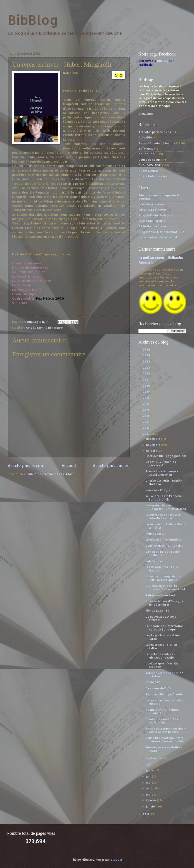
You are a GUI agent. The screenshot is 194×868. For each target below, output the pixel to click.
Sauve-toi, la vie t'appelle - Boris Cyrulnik (165, 498)
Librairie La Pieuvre (152, 210)
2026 (147, 349)
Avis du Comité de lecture (44, 328)
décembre (154, 439)
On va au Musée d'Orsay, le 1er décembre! (164, 603)
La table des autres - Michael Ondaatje (160, 656)
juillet (151, 770)
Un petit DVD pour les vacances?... (161, 463)
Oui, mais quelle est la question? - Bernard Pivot (165, 587)
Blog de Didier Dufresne (156, 215)
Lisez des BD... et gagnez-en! (166, 456)
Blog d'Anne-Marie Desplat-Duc (161, 232)
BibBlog (33, 20)
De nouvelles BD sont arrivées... (161, 618)
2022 (147, 373)
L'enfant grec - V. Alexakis (164, 546)
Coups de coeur (149, 160)
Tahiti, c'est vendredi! (161, 595)
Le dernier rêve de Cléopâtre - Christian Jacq (166, 507)
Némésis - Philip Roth (160, 490)
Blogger (117, 860)
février (151, 800)
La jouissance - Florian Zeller (161, 646)
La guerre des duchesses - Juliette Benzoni (164, 516)
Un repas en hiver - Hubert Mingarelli (164, 702)
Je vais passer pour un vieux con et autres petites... (165, 730)
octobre (152, 451)
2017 (146, 404)
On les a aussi (148, 171)
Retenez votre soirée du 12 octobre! (164, 675)
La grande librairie (152, 221)
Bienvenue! (146, 114)
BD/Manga (146, 148)
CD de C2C (153, 682)
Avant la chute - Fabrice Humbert (162, 711)
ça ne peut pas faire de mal (158, 237)
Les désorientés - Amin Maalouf (162, 569)
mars (150, 794)
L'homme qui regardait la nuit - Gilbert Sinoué (163, 578)
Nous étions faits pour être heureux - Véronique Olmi (165, 739)
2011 (146, 814)
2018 (146, 398)
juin (149, 776)
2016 (146, 410)
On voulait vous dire (153, 176)
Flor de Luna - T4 (157, 610)
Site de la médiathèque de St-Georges (160, 197)
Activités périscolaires (155, 132)
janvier (151, 806)
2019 (147, 391)
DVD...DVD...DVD (150, 165)
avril (150, 788)
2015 (147, 416)
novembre (154, 445)
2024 (147, 361)
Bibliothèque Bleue (152, 226)
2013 (146, 428)
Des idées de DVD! (158, 688)
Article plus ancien (111, 465)
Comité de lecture (151, 204)
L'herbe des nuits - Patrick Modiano (164, 482)
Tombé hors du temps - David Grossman (162, 473)
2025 (147, 355)
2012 (146, 434)
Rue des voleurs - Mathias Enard (164, 749)
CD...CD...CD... (148, 154)
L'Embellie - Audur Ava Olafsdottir (162, 721)
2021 (146, 379)
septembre (154, 758)
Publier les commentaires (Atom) (51, 474)
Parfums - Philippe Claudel (165, 694)
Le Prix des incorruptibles (164, 539)
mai (149, 782)
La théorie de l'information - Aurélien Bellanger (165, 628)
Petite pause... (155, 534)
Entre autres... (155, 561)
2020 (147, 386)
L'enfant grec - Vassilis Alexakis (162, 665)
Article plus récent (26, 465)
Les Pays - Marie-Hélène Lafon (163, 637)
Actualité (145, 137)
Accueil (69, 465)
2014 (147, 422)
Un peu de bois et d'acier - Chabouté (164, 553)
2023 (147, 367)
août (150, 764)
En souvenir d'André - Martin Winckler (166, 526)
